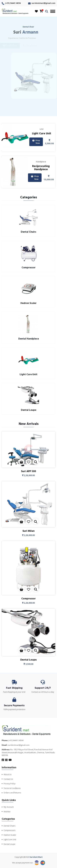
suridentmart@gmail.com (43, 3)
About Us (8, 774)
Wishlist (7, 812)
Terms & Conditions (12, 788)
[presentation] (25, 109)
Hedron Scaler (10, 835)
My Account (9, 807)
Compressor (28, 599)
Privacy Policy (10, 783)
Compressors (10, 830)
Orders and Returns (12, 793)
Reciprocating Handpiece (41, 168)
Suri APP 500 (28, 471)
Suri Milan (29, 531)
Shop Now (36, 142)
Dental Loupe (28, 660)
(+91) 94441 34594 (13, 3)
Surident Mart (36, 857)
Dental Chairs (10, 826)
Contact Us (8, 779)
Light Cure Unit (42, 134)
